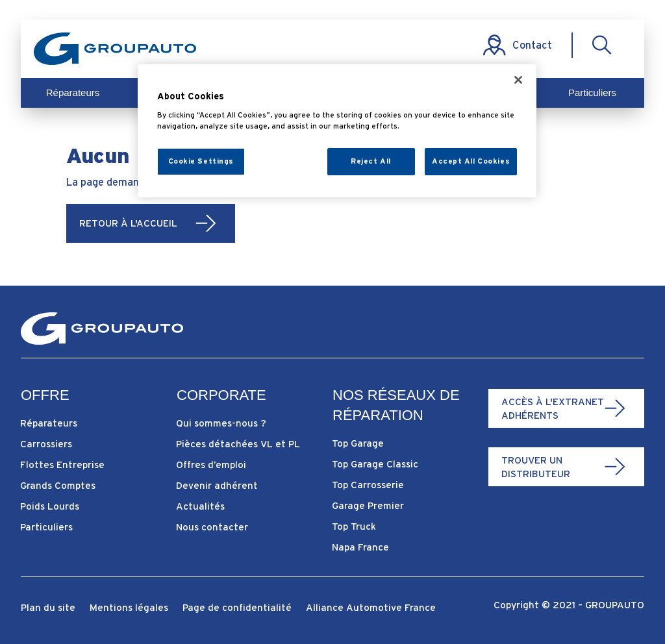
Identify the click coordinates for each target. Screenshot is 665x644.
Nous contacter (212, 527)
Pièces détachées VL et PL (238, 444)
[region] (337, 131)
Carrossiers (46, 444)
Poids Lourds (50, 506)
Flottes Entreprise (62, 464)
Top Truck (354, 526)
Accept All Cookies (471, 161)
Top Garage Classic (375, 464)
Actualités (200, 506)
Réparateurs (73, 93)
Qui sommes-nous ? (221, 423)
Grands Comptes (58, 485)
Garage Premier (368, 505)
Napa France (360, 547)
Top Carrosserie (368, 485)
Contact (532, 45)
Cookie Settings (201, 161)
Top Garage (358, 443)
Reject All (371, 161)
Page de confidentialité (237, 608)
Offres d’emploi (211, 464)
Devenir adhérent (217, 485)
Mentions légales (129, 608)
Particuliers (592, 93)
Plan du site (48, 608)
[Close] (518, 80)
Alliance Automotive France (371, 608)
